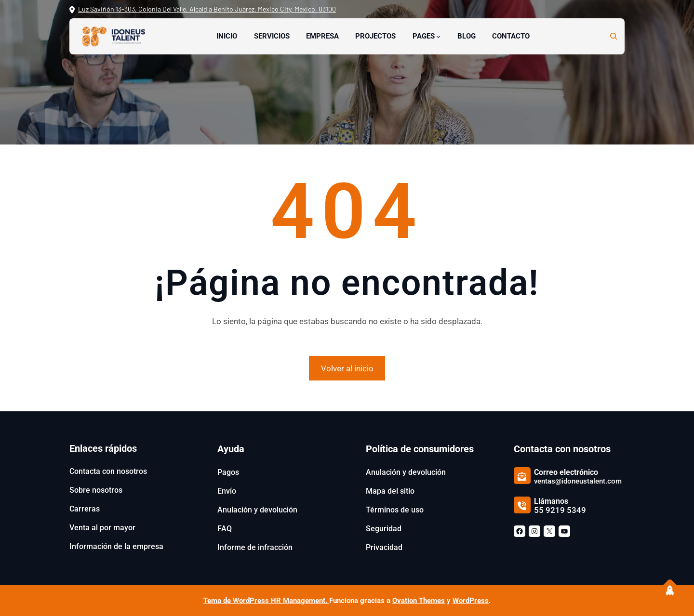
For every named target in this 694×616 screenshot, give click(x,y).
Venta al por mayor (102, 528)
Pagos (228, 472)
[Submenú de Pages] (438, 36)
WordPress (471, 601)
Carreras (85, 509)
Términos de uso (395, 510)
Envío (227, 491)
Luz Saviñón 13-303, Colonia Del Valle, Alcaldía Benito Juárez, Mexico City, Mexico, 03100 (207, 9)
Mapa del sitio (390, 491)
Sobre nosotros (96, 490)
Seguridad (384, 529)
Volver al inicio (347, 368)
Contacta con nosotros (108, 471)
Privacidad (384, 547)
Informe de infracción (255, 547)
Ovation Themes (419, 601)
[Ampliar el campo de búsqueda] (614, 36)
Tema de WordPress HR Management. (266, 601)
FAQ (225, 529)
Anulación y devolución (257, 510)
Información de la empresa (116, 546)
